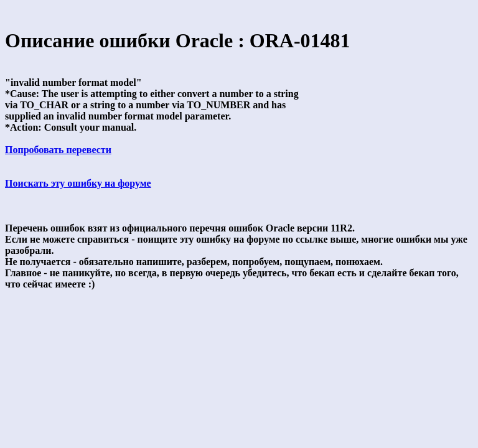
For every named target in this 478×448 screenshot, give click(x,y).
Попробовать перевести (58, 150)
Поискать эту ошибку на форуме (78, 183)
